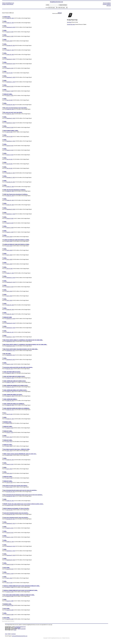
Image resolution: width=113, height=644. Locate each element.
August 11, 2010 (10, 574)
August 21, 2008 (10, 601)
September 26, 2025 (11, 27)
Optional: (47, 8)
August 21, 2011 (10, 537)
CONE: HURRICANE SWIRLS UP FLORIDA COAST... (15, 390)
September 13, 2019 (11, 278)
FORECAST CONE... (8, 94)
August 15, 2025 (10, 32)
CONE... (5, 22)
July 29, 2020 (9, 241)
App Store (69, 22)
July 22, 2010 (9, 578)
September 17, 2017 (11, 337)
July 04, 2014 (9, 437)
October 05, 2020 (10, 200)
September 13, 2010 (11, 551)
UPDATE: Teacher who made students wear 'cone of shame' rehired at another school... (23, 504)
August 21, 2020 (10, 228)
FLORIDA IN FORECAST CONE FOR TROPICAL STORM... (16, 245)
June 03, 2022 (9, 137)
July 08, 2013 (9, 474)
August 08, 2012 (10, 505)
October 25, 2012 (10, 501)
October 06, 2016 (10, 401)
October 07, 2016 (10, 373)
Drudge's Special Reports (8, 4)
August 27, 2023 (10, 91)
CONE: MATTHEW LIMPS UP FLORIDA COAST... (14, 377)
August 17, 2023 (10, 96)
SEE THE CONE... (7, 354)
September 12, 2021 (11, 141)
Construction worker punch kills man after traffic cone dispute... (18, 368)
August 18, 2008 (10, 606)
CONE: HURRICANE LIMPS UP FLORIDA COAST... (15, 381)
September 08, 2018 (11, 323)
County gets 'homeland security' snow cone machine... (16, 513)
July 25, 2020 (9, 255)
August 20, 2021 (10, 150)
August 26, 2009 (10, 592)
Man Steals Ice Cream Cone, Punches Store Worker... (15, 486)
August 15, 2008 (10, 610)
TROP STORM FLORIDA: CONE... (11, 131)
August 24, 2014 (10, 428)
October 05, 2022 (10, 109)
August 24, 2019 (10, 287)
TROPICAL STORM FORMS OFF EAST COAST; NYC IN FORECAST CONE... (21, 591)
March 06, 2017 (10, 369)
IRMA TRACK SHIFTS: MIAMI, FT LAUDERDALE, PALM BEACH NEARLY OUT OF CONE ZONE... (25, 345)
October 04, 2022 (10, 114)
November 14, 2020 (11, 173)
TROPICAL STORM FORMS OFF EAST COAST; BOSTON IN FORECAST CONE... (22, 586)
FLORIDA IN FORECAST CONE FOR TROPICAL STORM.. (16, 240)
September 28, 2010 (11, 546)
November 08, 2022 (11, 105)
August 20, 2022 (10, 128)
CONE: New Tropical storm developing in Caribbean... (16, 194)
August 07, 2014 (10, 433)
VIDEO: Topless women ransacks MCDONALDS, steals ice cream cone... (20, 454)
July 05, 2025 (9, 41)
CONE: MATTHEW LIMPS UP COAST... (12, 372)
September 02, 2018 (11, 328)
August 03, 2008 (10, 619)
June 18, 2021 (9, 169)
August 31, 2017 (10, 364)
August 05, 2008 (10, 615)
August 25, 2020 (10, 219)
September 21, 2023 (11, 78)
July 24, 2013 (9, 469)
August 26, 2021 (10, 146)
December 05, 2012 (11, 492)
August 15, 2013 (10, 464)
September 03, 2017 (11, 360)
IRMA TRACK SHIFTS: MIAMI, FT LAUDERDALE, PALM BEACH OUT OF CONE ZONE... (23, 340)
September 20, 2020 (11, 210)
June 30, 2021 (9, 159)
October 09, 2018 (10, 305)
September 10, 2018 (11, 319)
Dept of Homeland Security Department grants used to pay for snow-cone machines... (23, 495)
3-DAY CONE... (7, 618)
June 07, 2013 (9, 478)
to (58, 8)
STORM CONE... (7, 17)
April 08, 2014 (9, 455)
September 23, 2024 (11, 59)
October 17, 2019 (10, 273)
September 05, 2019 (11, 282)
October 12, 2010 (10, 542)
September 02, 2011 (11, 524)
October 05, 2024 (10, 55)
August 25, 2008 (10, 596)
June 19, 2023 (9, 100)
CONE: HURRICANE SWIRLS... (10, 399)
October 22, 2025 (10, 23)
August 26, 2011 (10, 533)
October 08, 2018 (10, 310)
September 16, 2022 (11, 123)
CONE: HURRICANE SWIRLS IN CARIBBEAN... (14, 404)
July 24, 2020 (9, 260)
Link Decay (14, 634)
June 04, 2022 (9, 132)
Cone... (5, 272)
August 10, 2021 (10, 155)
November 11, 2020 (11, 178)
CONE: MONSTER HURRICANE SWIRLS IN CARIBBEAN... (17, 408)
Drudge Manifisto (17, 628)
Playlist (15, 630)
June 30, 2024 (9, 73)
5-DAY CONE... (7, 568)
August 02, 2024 (10, 68)
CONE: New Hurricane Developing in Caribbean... (15, 190)
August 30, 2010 (10, 565)
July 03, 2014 (9, 442)
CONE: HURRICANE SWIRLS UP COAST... (13, 395)
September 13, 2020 (11, 214)
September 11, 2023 (11, 82)
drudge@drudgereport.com (20, 627)
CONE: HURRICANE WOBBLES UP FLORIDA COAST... (16, 386)
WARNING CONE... (8, 422)
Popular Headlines (107, 4)
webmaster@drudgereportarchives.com (20, 636)
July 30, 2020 (9, 237)
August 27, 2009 (10, 587)
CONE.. (5, 499)
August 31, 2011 (10, 528)
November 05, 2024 (11, 46)
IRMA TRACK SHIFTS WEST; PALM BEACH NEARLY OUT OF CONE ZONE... (21, 349)
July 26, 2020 (9, 250)
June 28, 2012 (9, 510)
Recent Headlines (107, 3)
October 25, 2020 (10, 191)
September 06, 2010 (11, 560)
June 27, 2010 (9, 583)
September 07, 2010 (11, 556)
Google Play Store (71, 25)
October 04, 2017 (10, 332)
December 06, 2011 (11, 515)
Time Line (109, 6)
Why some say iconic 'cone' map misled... (13, 113)
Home (6, 634)
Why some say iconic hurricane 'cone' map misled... (15, 108)
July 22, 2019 (9, 291)
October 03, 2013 (10, 460)
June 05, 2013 (9, 483)
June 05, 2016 (9, 414)
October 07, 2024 (10, 50)
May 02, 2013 (9, 487)
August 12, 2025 (10, 37)
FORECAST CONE (8, 317)
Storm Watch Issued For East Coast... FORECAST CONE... (17, 449)
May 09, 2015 (9, 424)
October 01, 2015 (10, 419)
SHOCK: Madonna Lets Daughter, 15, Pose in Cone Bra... (16, 509)
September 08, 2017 (11, 351)
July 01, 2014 (9, 446)
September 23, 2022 (11, 119)
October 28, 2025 (10, 18)
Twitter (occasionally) (22, 629)
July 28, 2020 (9, 246)
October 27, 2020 (10, 187)
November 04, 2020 (11, 182)
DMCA (9, 634)
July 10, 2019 (9, 296)
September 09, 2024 (11, 64)
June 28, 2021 (9, 164)
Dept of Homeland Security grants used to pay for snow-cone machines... (20, 490)
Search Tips (60, 13)
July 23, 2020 (9, 264)
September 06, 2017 (11, 355)
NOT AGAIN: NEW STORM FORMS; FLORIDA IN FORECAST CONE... (19, 595)
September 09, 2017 (11, 342)
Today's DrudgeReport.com (8, 3)
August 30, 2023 (10, 87)
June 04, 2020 (9, 269)
